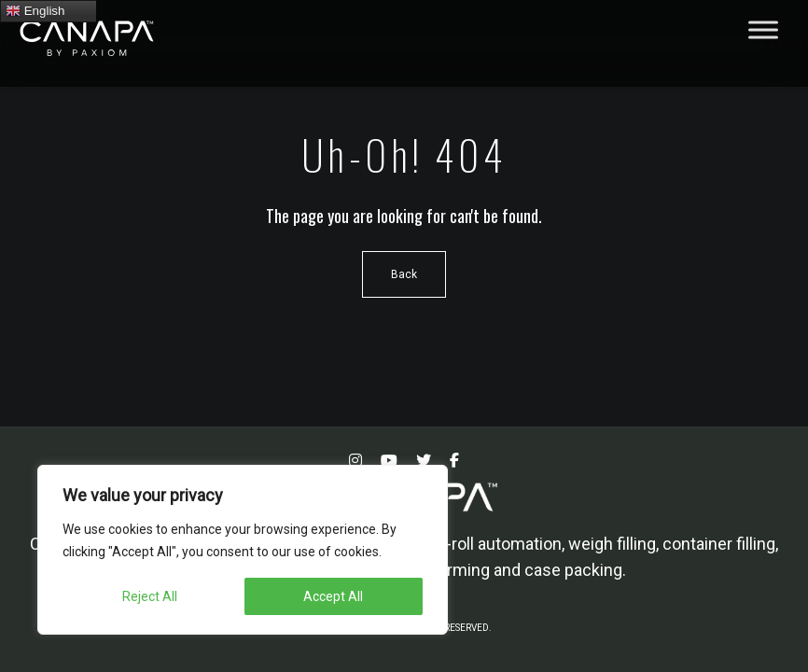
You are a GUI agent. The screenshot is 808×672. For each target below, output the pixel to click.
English (35, 11)
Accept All (333, 596)
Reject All (150, 596)
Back (404, 274)
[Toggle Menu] (763, 29)
